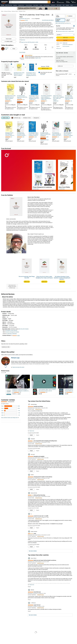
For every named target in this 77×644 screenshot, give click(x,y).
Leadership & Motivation (12, 334)
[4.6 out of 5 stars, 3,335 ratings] (33, 101)
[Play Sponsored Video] (18, 382)
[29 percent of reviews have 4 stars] (10, 408)
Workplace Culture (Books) (12, 330)
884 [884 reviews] (70, 137)
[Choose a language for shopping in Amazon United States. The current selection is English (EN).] (53, 2)
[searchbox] (30, 2)
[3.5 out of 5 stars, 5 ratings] (44, 101)
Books (41, 5)
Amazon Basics (29, 5)
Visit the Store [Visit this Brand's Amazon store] (36, 189)
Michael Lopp (23, 19)
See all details (22, 52)
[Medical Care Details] (24, 5)
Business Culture (15, 11)
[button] (3, 5)
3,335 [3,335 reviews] (35, 137)
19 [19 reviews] (58, 137)
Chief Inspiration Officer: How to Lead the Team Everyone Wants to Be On (47, 390)
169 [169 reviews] (23, 137)
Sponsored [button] (4, 373)
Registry (67, 5)
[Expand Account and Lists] (64, 3)
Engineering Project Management (44, 139)
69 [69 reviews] (11, 137)
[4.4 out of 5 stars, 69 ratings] (8, 101)
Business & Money (8, 11)
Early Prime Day (9, 5)
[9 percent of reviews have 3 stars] (10, 411)
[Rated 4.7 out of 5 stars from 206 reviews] (47, 392)
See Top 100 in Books (24, 329)
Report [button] (38, 435)
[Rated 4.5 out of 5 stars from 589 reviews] (21, 392)
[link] (19, 67)
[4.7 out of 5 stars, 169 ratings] (68, 101)
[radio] (60, 16)
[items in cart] (73, 2)
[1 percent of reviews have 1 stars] (10, 415)
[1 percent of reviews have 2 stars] (10, 413)
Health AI (15, 5)
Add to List (60, 66)
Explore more (38, 58)
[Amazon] (5, 2)
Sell (64, 5)
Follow (14, 49)
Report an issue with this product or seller (29, 42)
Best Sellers (36, 5)
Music (72, 5)
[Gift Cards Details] (62, 5)
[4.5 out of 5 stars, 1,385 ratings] (21, 100)
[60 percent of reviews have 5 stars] (10, 406)
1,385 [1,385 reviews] (47, 137)
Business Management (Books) (13, 332)
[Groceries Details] (56, 5)
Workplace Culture (22, 11)
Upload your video (6, 347)
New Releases (47, 5)
